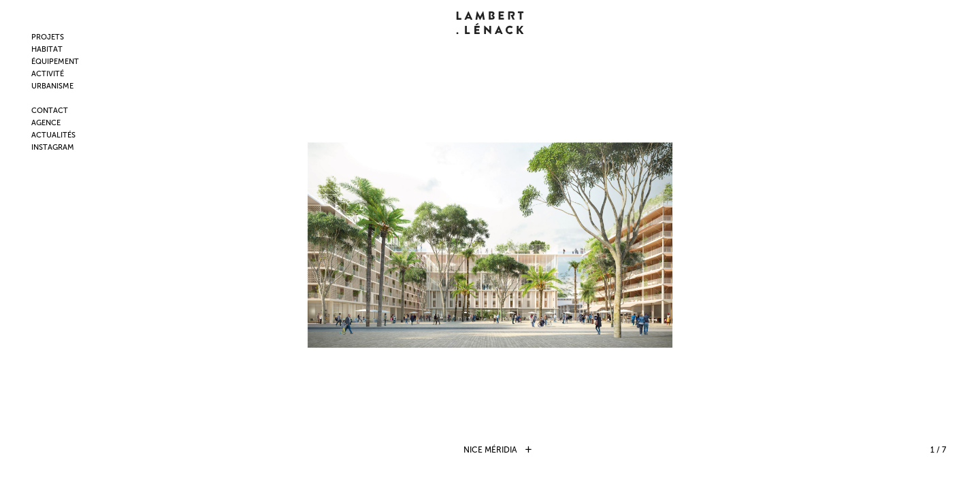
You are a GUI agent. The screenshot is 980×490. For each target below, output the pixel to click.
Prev (147, 245)
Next (833, 245)
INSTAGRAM (53, 147)
